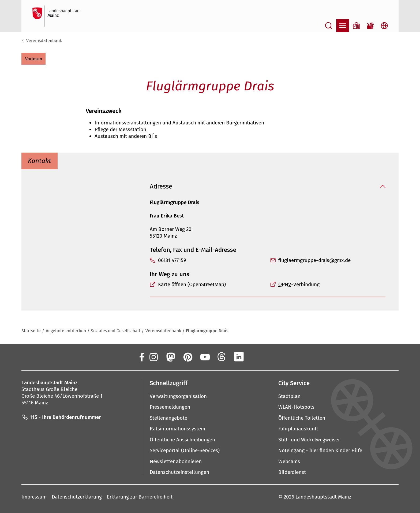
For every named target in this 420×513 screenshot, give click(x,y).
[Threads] (222, 357)
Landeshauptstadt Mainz (323, 497)
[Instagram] (153, 357)
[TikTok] (273, 357)
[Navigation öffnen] (343, 26)
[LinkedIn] (239, 357)
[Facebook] (141, 357)
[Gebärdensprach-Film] (370, 26)
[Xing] (256, 357)
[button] (33, 59)
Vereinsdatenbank (44, 41)
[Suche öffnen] (329, 26)
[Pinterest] (187, 357)
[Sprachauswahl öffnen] (384, 26)
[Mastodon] (170, 357)
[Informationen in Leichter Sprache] (357, 26)
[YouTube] (205, 357)
